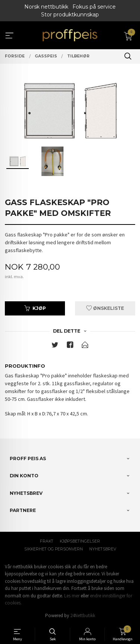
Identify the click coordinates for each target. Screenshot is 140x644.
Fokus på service (94, 7)
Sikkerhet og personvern (54, 549)
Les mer (72, 596)
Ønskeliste (105, 308)
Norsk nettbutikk (46, 7)
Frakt (47, 541)
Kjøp (35, 308)
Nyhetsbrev (103, 549)
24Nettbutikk (83, 615)
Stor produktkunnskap (70, 15)
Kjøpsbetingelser (80, 541)
